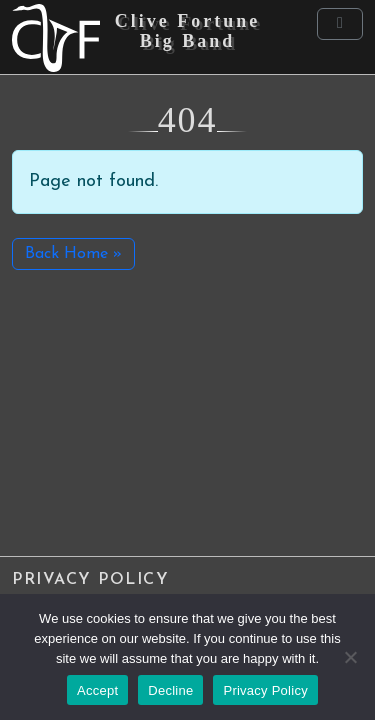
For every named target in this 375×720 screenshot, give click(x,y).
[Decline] (350, 657)
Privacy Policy (90, 580)
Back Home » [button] (73, 254)
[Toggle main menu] (340, 24)
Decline (170, 690)
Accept (97, 690)
